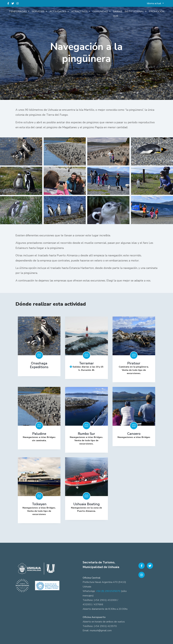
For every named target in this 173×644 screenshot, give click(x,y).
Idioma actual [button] (154, 3)
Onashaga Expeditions (39, 365)
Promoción (157, 11)
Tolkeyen (39, 504)
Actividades (58, 11)
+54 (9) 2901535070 (108, 591)
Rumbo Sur (86, 434)
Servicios (38, 11)
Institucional (135, 11)
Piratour (134, 363)
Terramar (86, 363)
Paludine (39, 434)
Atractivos (80, 11)
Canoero (134, 434)
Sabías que (118, 14)
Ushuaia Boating (86, 504)
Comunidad (101, 11)
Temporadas (18, 11)
